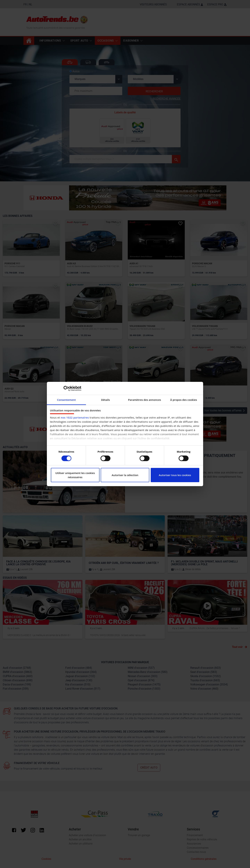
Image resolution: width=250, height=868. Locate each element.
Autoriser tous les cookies (175, 475)
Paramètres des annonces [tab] (145, 400)
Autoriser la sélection (125, 475)
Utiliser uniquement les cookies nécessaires (75, 475)
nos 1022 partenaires (75, 417)
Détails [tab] (105, 400)
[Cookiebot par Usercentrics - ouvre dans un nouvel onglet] (66, 388)
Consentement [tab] (66, 400)
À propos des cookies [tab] (184, 400)
